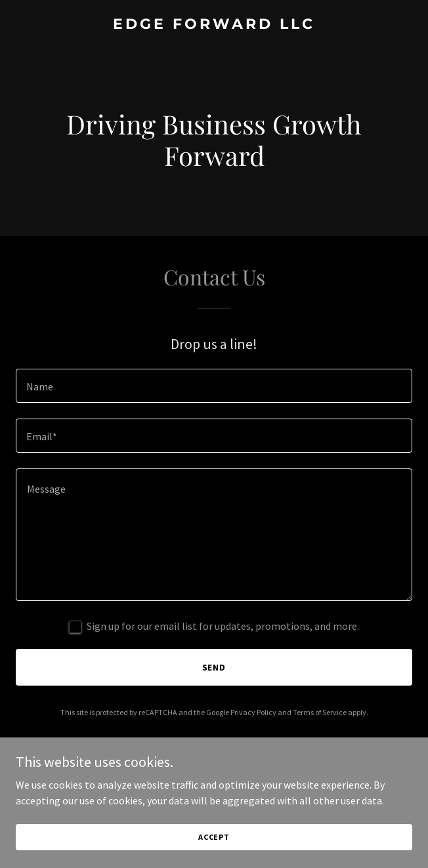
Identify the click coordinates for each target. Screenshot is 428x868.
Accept (214, 837)
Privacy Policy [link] (253, 712)
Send (214, 667)
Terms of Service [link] (320, 712)
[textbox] (214, 386)
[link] (214, 25)
